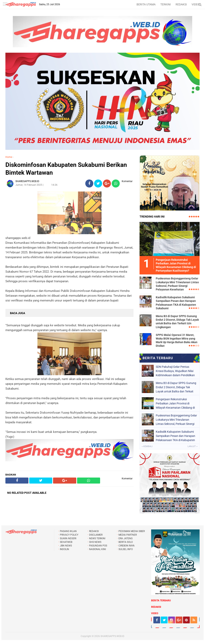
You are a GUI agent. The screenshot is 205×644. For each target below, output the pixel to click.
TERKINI (166, 4)
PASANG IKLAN (68, 531)
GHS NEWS (95, 542)
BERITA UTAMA (146, 4)
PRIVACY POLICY (69, 535)
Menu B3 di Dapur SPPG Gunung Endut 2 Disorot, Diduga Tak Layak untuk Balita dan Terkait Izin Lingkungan (177, 322)
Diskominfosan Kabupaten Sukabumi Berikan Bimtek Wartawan (66, 169)
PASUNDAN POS (98, 546)
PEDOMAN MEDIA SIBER (132, 531)
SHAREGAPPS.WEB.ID (112, 636)
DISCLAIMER (96, 535)
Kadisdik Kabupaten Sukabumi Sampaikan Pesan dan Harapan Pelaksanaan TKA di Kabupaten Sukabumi (176, 303)
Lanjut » (192, 446)
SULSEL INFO (126, 549)
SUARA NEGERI (68, 538)
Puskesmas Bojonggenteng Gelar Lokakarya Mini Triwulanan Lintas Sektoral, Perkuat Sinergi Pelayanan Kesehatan (177, 284)
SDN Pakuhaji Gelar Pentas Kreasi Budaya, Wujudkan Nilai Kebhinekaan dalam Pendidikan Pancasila (175, 371)
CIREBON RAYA (127, 546)
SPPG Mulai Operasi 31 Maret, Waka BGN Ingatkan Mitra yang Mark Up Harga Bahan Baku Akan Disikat (177, 340)
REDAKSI (181, 4)
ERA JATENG (126, 538)
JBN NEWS (66, 546)
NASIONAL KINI (97, 549)
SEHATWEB (66, 542)
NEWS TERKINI (97, 538)
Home (9, 157)
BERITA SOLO (126, 542)
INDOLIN (64, 549)
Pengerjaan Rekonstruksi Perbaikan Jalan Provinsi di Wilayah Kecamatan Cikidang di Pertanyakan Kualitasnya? (175, 403)
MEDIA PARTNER (128, 535)
